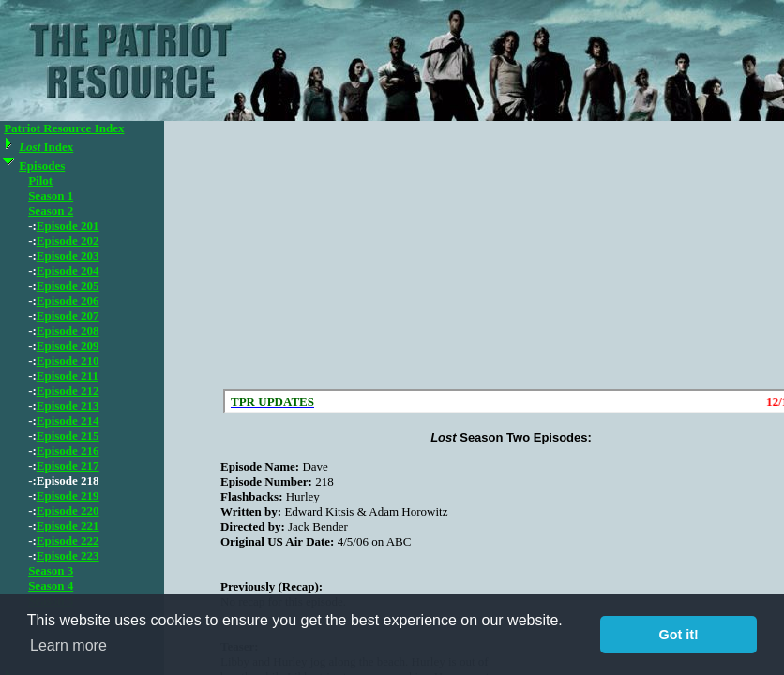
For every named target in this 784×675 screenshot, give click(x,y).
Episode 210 (68, 360)
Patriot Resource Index (64, 128)
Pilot (40, 180)
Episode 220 (68, 510)
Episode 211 (68, 375)
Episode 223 (68, 555)
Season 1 (51, 195)
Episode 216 (68, 450)
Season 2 (51, 210)
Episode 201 (68, 225)
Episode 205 (68, 285)
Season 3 (51, 570)
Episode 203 (68, 255)
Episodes (42, 165)
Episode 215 (68, 435)
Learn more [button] (68, 645)
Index (46, 147)
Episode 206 (68, 300)
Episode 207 (68, 315)
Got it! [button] (679, 635)
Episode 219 (68, 495)
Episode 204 (68, 270)
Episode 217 (68, 465)
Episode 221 (68, 525)
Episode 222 (68, 540)
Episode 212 (68, 390)
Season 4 (51, 585)
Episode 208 (68, 330)
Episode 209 (68, 345)
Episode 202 (68, 240)
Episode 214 (68, 420)
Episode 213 (68, 405)
